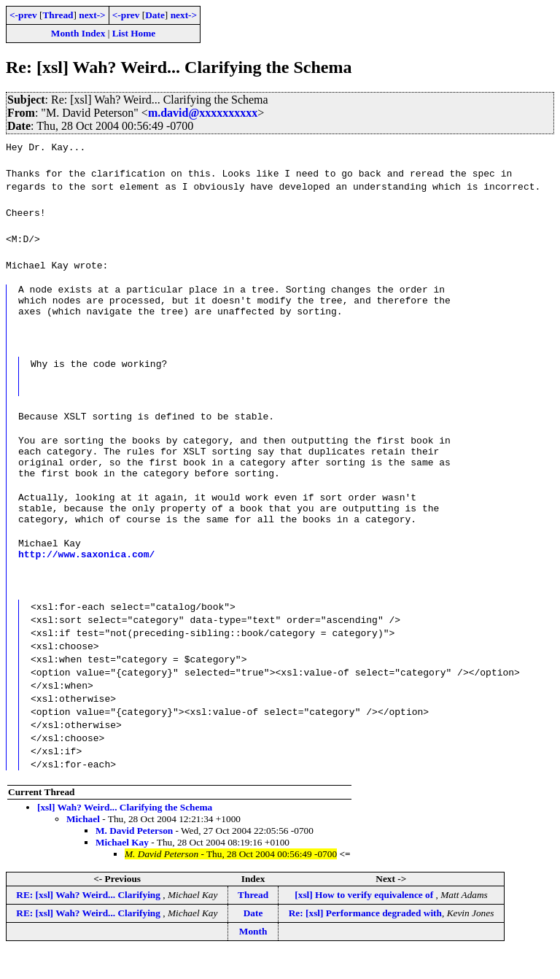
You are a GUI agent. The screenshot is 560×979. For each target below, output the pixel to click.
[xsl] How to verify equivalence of (365, 921)
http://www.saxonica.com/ (86, 580)
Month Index (78, 33)
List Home (134, 33)
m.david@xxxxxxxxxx (203, 113)
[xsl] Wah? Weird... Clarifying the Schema (125, 833)
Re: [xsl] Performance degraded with (365, 939)
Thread (58, 15)
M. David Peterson (134, 857)
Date (155, 15)
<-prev (23, 15)
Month (253, 957)
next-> (92, 15)
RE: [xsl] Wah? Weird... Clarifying (89, 921)
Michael (83, 845)
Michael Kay (122, 868)
